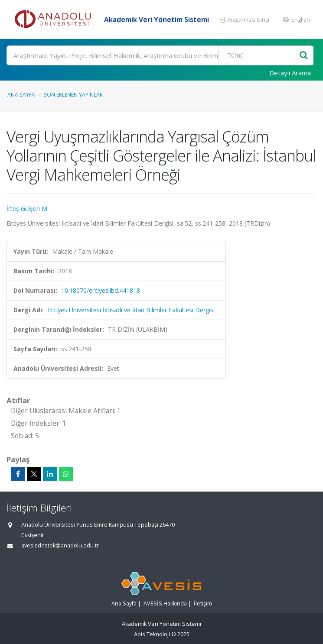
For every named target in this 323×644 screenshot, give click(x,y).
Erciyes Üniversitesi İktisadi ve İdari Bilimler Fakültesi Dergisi (131, 310)
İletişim (203, 604)
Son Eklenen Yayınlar (73, 94)
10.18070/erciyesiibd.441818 (101, 290)
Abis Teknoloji (152, 634)
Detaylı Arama (290, 73)
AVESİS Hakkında (165, 604)
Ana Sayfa (21, 94)
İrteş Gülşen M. (28, 209)
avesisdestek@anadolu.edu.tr (60, 545)
